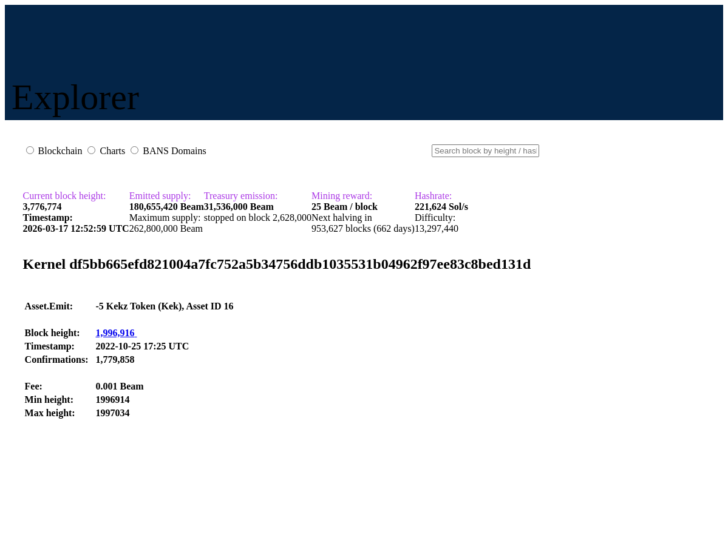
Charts (112, 151)
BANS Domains (174, 151)
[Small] (485, 151)
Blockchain (60, 151)
